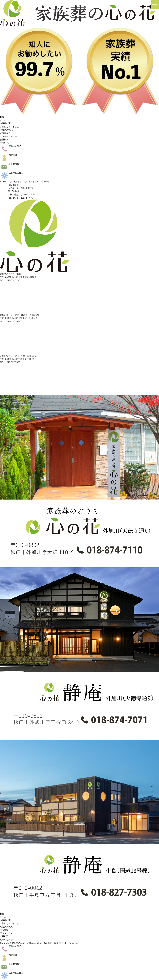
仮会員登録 (10, 164)
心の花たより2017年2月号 (22, 194)
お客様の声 (5, 123)
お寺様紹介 (5, 133)
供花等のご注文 (12, 173)
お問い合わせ (6, 143)
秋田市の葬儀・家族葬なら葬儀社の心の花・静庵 (35, 943)
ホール (3, 120)
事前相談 (9, 155)
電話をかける (11, 146)
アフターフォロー (8, 136)
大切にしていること (9, 127)
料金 (2, 117)
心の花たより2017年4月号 (20, 198)
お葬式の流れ (6, 130)
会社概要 (4, 140)
